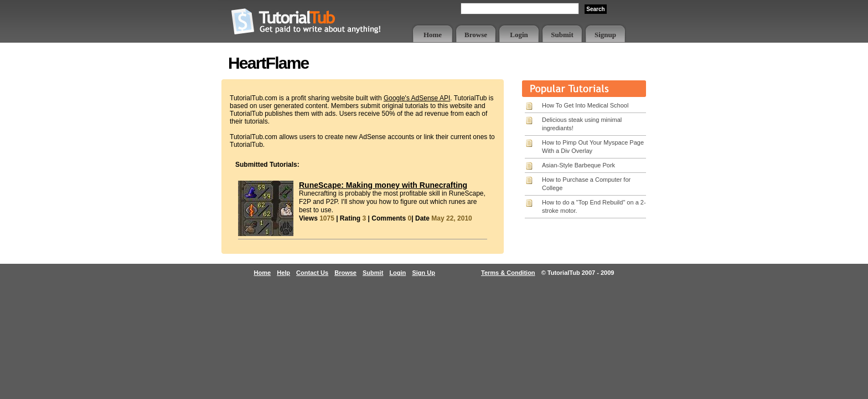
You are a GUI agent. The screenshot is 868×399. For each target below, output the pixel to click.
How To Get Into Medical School (585, 105)
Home (433, 35)
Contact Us (312, 273)
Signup (605, 35)
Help (283, 273)
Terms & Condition (508, 273)
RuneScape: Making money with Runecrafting (383, 185)
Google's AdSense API (417, 98)
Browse (476, 35)
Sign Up (423, 273)
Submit (562, 35)
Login (519, 35)
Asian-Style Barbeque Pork (578, 165)
